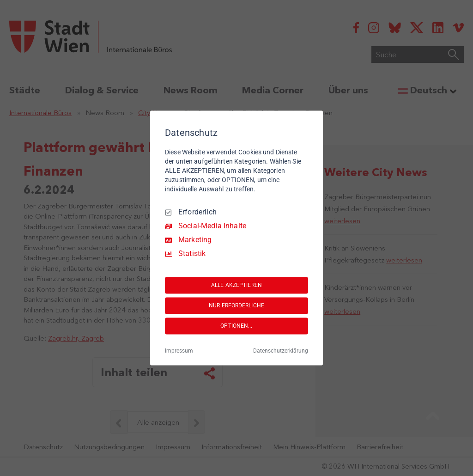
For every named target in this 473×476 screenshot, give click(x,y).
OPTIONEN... (236, 326)
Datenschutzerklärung (281, 351)
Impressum (179, 351)
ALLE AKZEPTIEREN (236, 285)
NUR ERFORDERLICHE (236, 305)
